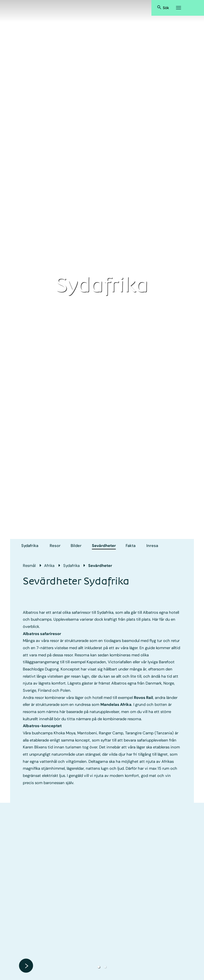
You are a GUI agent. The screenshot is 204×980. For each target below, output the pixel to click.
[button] (99, 967)
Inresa (152, 546)
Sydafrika (30, 546)
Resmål (29, 566)
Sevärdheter (104, 546)
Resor (55, 546)
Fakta (131, 546)
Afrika (49, 566)
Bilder (76, 546)
